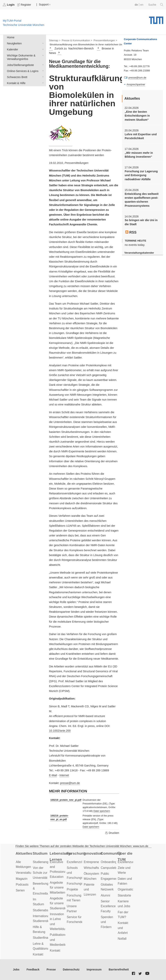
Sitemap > (55, 40)
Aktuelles (24, 853)
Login (9, 5)
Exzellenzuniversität (131, 862)
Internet (64, 775)
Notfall (122, 939)
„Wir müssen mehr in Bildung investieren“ (139, 155)
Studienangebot (44, 862)
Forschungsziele (78, 884)
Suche (156, 5)
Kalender (42, 49)
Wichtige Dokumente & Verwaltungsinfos (42, 55)
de (136, 5)
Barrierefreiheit (119, 969)
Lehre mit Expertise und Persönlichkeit (141, 136)
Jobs (16, 969)
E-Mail (53, 775)
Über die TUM (125, 856)
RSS (131, 232)
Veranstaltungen (27, 873)
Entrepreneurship (96, 862)
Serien (20, 890)
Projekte (72, 889)
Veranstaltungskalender (139, 253)
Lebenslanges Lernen (60, 856)
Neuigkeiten (42, 43)
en (142, 5)
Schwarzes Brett (42, 77)
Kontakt (38, 954)
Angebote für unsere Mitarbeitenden (60, 888)
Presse (51, 969)
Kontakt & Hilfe (42, 83)
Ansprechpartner (136, 84)
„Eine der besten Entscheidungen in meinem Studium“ (137, 116)
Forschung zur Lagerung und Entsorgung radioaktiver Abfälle (141, 175)
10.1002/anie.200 (60, 731)
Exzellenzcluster (78, 862)
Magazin (22, 879)
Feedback (33, 969)
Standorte (124, 895)
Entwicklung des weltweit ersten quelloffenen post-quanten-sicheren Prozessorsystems (142, 200)
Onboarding (109, 862)
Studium (40, 853)
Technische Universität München (156, 19)
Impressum (94, 969)
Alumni (105, 895)
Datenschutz (71, 969)
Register (25, 5)
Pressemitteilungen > (105, 40)
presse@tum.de (70, 783)
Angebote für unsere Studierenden (59, 903)
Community (111, 853)
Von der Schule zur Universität (40, 873)
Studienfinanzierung (46, 938)
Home (11, 37)
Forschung (76, 853)
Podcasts (22, 885)
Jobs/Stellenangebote (42, 65)
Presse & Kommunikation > (77, 40)
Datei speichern (102, 811)
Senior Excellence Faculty (108, 906)
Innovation (93, 853)
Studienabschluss (45, 910)
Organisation (126, 889)
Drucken (112, 833)
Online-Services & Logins (42, 71)
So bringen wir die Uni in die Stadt (141, 222)
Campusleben (110, 868)
